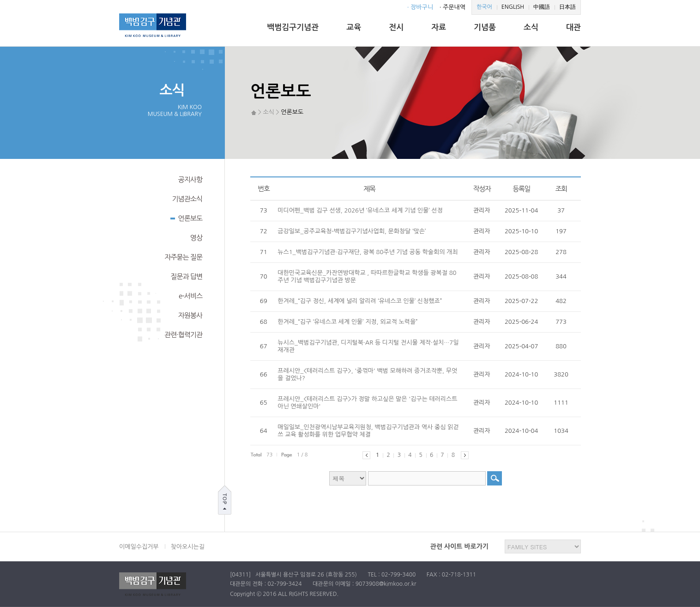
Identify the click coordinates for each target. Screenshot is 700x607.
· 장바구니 (420, 7)
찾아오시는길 (188, 547)
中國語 (542, 7)
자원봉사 (190, 315)
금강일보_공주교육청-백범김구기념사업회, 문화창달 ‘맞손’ (352, 231)
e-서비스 (190, 296)
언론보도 (186, 218)
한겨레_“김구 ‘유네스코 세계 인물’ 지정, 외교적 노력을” (347, 322)
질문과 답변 (186, 276)
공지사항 (190, 179)
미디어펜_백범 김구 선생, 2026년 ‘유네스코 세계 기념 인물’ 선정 (360, 210)
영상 (196, 238)
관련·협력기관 (183, 335)
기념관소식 (187, 199)
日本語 (567, 7)
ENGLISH (513, 7)
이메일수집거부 (139, 547)
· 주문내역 (453, 7)
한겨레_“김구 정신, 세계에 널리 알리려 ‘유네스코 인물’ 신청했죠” (360, 301)
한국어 (484, 7)
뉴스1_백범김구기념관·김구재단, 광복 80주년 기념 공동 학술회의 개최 (368, 252)
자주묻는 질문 (183, 257)
